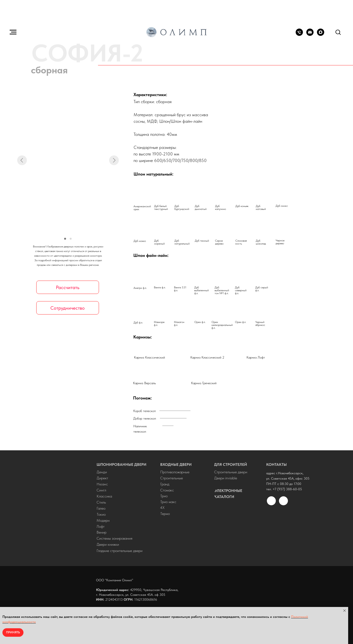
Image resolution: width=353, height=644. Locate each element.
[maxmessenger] (321, 34)
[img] (63, 509)
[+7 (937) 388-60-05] (299, 34)
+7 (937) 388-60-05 (287, 489)
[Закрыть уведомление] (345, 611)
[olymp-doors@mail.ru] (310, 34)
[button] (338, 32)
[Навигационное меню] (13, 32)
